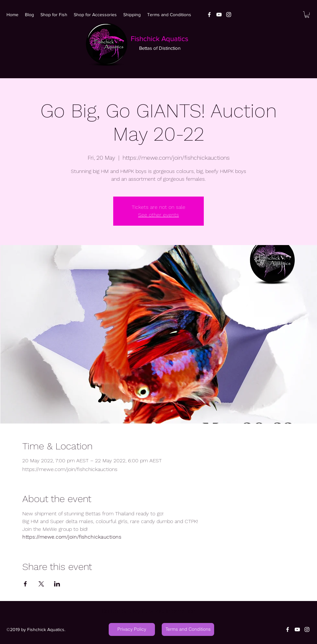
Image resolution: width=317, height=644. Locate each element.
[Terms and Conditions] (188, 629)
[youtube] (219, 15)
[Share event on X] (41, 584)
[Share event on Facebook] (25, 584)
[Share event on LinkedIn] (57, 584)
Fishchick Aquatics (159, 39)
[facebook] (209, 15)
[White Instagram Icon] (229, 15)
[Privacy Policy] (132, 629)
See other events (158, 215)
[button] (307, 15)
